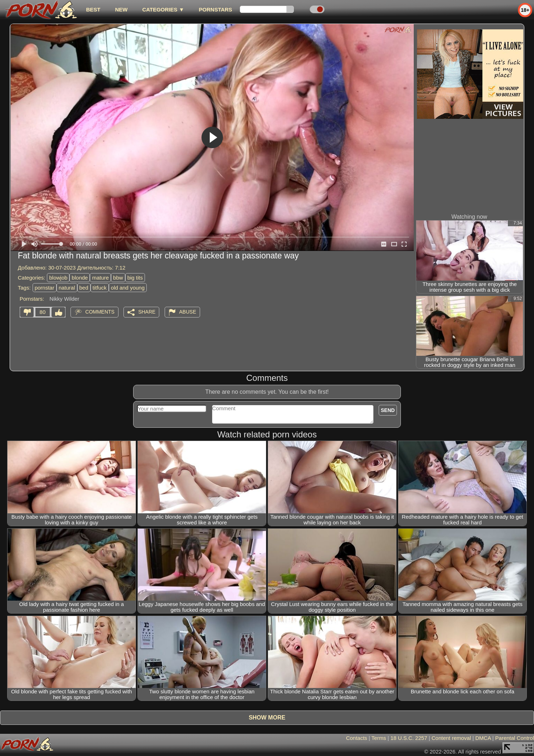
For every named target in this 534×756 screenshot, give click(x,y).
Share (147, 312)
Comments (100, 312)
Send (388, 410)
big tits (135, 278)
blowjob (58, 278)
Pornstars (216, 9)
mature (100, 278)
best (93, 9)
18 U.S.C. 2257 (409, 738)
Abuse (188, 312)
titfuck (100, 288)
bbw (118, 278)
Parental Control (515, 738)
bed (84, 288)
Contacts (357, 738)
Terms (379, 738)
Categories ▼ (163, 9)
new (121, 9)
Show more (267, 718)
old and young (128, 288)
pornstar (45, 288)
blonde (80, 278)
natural (67, 288)
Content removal (451, 738)
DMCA (483, 738)
